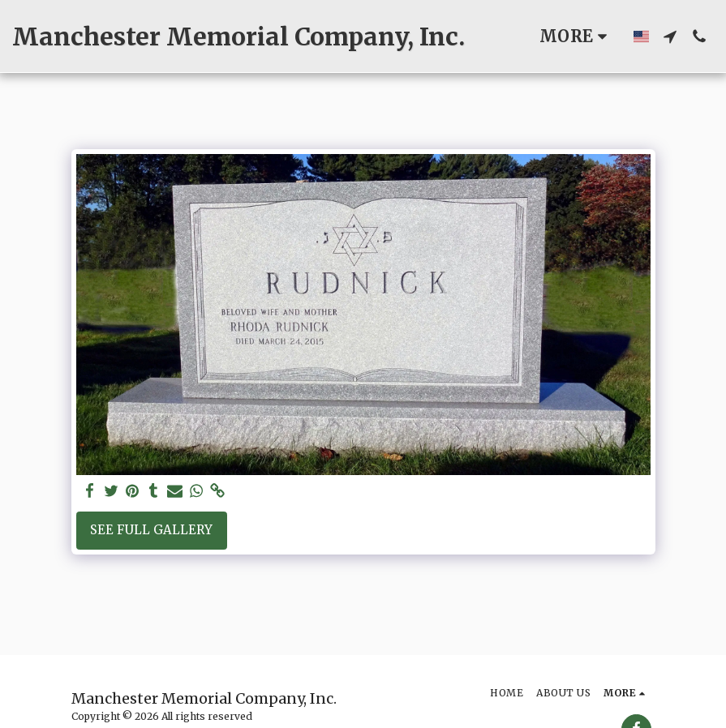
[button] (670, 36)
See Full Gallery (151, 530)
